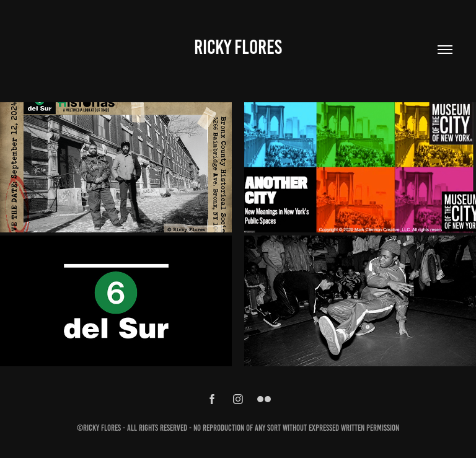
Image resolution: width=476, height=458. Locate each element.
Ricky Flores (238, 47)
